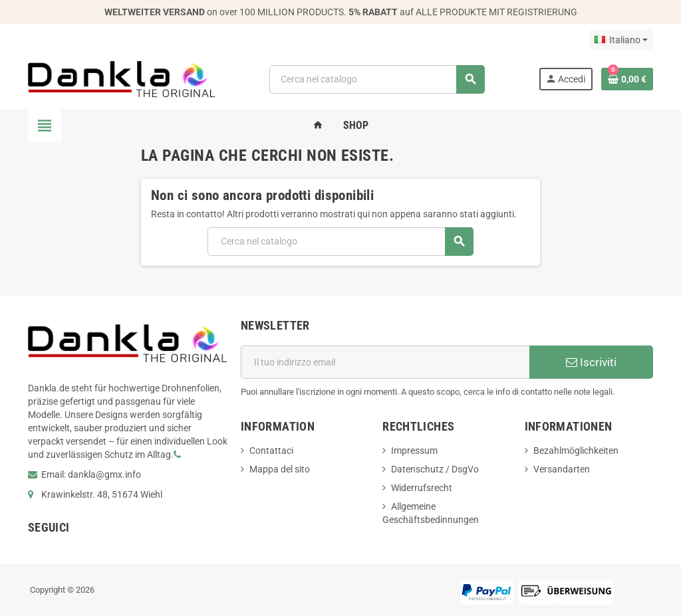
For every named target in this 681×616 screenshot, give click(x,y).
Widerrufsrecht (422, 488)
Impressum (414, 451)
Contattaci (271, 451)
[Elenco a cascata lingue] (621, 40)
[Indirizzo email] (385, 362)
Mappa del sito (280, 469)
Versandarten (562, 469)
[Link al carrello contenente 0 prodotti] (627, 79)
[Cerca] (377, 79)
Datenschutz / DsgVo (435, 469)
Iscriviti (591, 362)
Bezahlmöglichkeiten (576, 451)
